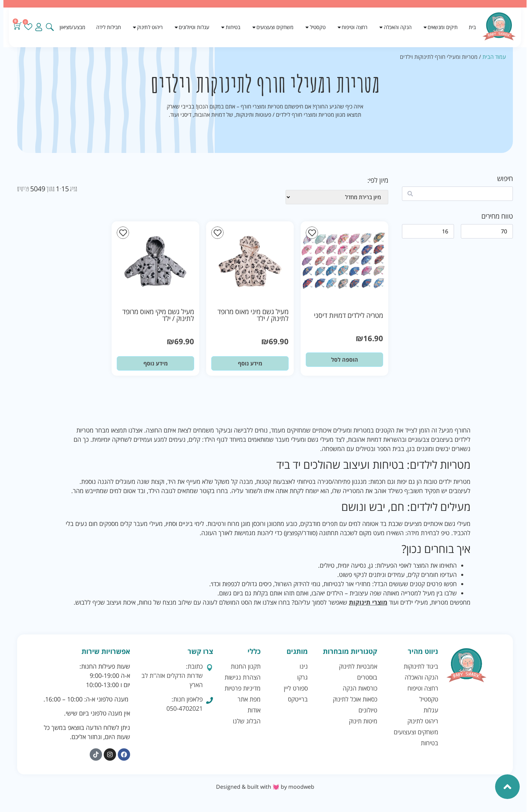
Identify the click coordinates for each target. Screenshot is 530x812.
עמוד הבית (494, 57)
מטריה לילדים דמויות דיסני (349, 315)
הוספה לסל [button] (345, 360)
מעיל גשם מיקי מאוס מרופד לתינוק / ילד (158, 315)
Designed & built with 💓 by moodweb (265, 787)
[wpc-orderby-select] (337, 197)
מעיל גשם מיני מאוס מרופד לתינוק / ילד (253, 315)
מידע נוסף (250, 363)
